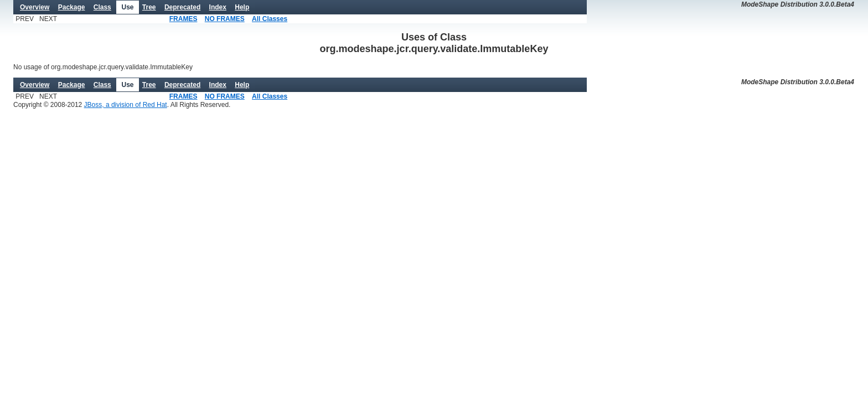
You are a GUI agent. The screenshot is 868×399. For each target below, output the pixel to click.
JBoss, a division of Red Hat (126, 105)
